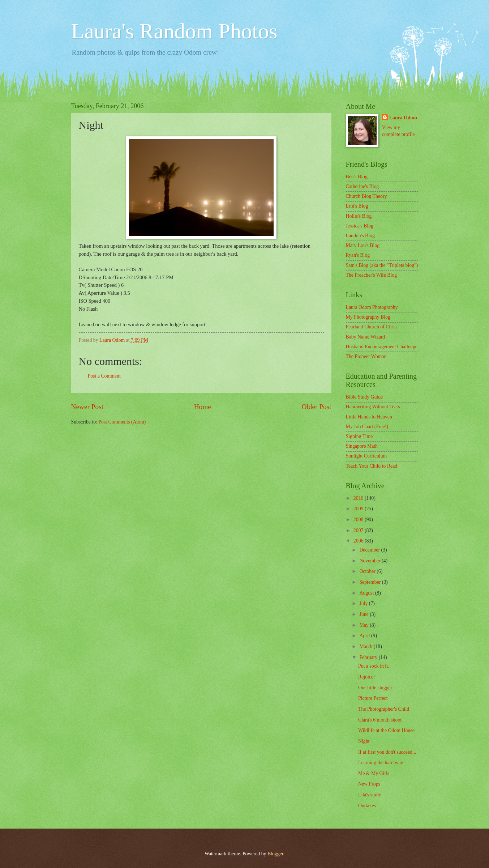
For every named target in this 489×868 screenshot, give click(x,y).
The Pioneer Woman (366, 356)
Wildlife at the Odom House (386, 730)
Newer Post (87, 407)
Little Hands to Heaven (369, 417)
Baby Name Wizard (366, 337)
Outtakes (367, 806)
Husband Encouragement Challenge (382, 347)
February (369, 657)
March (366, 646)
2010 (359, 498)
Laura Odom (403, 118)
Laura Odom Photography (372, 307)
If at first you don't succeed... (387, 752)
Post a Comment (104, 376)
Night (364, 741)
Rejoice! (367, 677)
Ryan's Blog (358, 255)
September (370, 582)
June (364, 614)
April (365, 636)
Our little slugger (375, 688)
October (368, 571)
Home (203, 407)
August (367, 593)
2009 (359, 509)
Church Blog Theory (366, 196)
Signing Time (359, 436)
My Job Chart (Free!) (367, 427)
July (364, 603)
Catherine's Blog (363, 186)
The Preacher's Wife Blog (372, 275)
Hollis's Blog (359, 216)
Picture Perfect (373, 698)
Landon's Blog (360, 236)
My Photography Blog (368, 317)
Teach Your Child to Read (372, 466)
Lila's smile (370, 795)
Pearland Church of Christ (372, 327)
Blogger (275, 854)
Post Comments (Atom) (122, 422)
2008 (359, 520)
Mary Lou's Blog (363, 245)
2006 (359, 541)
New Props (369, 784)
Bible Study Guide (364, 397)
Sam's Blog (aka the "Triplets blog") (382, 265)
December (370, 550)
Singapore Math (362, 446)
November (370, 561)
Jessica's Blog (360, 226)
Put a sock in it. (374, 666)
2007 (359, 530)
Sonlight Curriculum (366, 456)
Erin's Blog (357, 206)
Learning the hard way (381, 763)
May (364, 625)
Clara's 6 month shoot (380, 720)
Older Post (316, 407)
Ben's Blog (357, 177)
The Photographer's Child (384, 709)
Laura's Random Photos (174, 31)
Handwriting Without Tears (373, 407)
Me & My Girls (374, 773)
